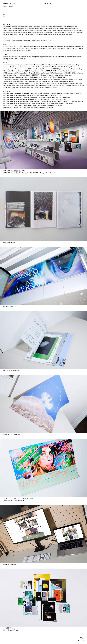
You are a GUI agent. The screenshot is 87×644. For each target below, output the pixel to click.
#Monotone (60, 30)
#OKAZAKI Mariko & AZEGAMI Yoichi (26, 93)
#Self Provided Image (64, 32)
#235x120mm (16, 49)
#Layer (45, 30)
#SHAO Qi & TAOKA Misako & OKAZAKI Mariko (47, 106)
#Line (49, 30)
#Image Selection (28, 30)
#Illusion (67, 28)
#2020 (38, 40)
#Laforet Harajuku (8, 75)
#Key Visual (49, 57)
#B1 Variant (9, 47)
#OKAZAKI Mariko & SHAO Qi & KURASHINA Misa (54, 98)
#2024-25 (15, 40)
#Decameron (46, 69)
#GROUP (49, 71)
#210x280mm (34, 49)
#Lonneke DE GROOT (32, 75)
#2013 (52, 40)
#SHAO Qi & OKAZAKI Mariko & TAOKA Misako (17, 106)
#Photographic (25, 32)
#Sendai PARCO (43, 67)
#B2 (15, 47)
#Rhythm (54, 32)
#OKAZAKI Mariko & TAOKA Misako (14, 95)
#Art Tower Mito (7, 67)
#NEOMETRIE (61, 77)
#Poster (79, 57)
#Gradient (47, 28)
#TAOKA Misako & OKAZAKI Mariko (42, 108)
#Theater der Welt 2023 (75, 83)
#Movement (68, 30)
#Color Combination (34, 26)
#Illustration (74, 28)
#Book (5, 57)
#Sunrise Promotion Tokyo (59, 83)
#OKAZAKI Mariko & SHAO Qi (72, 93)
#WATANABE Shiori (51, 87)
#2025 (9, 40)
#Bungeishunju (70, 67)
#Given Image (39, 28)
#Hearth (65, 71)
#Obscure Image (77, 30)
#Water (71, 34)
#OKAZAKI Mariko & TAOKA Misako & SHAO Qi (53, 100)
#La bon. (81, 73)
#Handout (28, 57)
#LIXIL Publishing (20, 75)
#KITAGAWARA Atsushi (57, 73)
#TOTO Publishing (65, 85)
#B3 (18, 47)
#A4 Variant (33, 47)
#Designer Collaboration (48, 26)
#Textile (41, 34)
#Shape (5, 34)
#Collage (25, 26)
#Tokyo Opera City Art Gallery (50, 85)
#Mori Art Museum (66, 75)
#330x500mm (70, 47)
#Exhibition (17, 57)
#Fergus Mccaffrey (76, 69)
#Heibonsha (72, 71)
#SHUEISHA (46, 83)
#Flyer (23, 57)
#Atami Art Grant (18, 67)
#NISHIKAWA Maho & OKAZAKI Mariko (61, 104)
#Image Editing (7, 30)
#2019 (43, 40)
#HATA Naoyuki (57, 71)
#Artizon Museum (8, 65)
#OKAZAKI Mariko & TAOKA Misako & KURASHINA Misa (20, 100)
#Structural (30, 34)
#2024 (20, 40)
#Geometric (30, 28)
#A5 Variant (44, 47)
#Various (28, 51)
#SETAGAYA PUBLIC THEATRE (32, 83)
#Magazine (61, 57)
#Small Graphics (14, 59)
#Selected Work (8, 26)
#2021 (34, 40)
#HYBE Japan (7, 73)
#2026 (5, 40)
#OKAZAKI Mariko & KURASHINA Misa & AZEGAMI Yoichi (43, 95)
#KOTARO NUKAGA (71, 73)
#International (38, 30)
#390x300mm (61, 47)
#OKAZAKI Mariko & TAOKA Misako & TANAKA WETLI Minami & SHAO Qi (25, 104)
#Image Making (17, 30)
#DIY (64, 26)
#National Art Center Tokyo (47, 77)
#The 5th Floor (7, 85)
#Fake (75, 26)
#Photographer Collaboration (11, 32)
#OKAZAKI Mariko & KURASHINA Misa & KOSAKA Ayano (20, 98)
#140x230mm (61, 49)
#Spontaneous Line (20, 34)
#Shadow (79, 32)
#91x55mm (15, 51)
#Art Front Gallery (73, 65)
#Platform (70, 79)
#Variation (65, 34)
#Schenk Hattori (68, 81)
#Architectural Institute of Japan (58, 65)
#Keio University (44, 73)
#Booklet (10, 57)
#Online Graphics (71, 57)
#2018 (47, 40)
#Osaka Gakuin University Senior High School (46, 79)
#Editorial (69, 26)
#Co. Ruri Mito (37, 69)
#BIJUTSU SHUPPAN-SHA (57, 67)
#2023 (25, 40)
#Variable (22, 51)
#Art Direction (17, 26)
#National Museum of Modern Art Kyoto (15, 77)
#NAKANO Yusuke (33, 77)
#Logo (55, 57)
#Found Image (7, 28)
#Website (23, 59)
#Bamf (35, 67)
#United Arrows (39, 87)
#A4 (28, 47)
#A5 (38, 47)
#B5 (21, 47)
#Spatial (11, 34)
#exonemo (67, 69)
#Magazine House (45, 75)
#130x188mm (79, 49)
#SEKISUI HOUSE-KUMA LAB (12, 83)
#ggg (32, 71)
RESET (5, 15)
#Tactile (36, 34)
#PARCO (64, 79)
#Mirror (54, 30)
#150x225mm (52, 49)
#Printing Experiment (37, 32)
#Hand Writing (60, 28)
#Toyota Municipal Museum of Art (13, 87)
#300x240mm (7, 49)
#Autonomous (28, 67)
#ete (61, 69)
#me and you (55, 75)
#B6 (24, 47)
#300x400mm (79, 47)
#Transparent (48, 34)
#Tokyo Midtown (36, 85)
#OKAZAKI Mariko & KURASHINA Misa (50, 93)
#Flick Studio (7, 71)
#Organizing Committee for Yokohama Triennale (17, 79)
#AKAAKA (17, 65)
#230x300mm (25, 49)
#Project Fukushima (28, 81)
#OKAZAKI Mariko (8, 93)
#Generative (16, 28)
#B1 (4, 47)
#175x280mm (43, 49)
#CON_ (30, 69)
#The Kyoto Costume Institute (21, 85)
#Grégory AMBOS (40, 71)
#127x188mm (7, 51)
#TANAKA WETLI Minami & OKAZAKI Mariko (16, 108)
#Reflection (47, 32)
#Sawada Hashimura (48, 81)
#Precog (5, 81)
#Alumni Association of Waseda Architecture (34, 65)
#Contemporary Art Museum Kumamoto (15, 69)
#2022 (29, 40)
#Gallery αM (15, 71)
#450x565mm (52, 47)
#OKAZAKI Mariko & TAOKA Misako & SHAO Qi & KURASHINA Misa (24, 102)
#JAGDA (36, 73)
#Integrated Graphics (38, 57)
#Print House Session (15, 81)
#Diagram (59, 26)
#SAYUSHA (59, 81)
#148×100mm (70, 49)
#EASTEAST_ (55, 69)
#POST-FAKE (78, 79)
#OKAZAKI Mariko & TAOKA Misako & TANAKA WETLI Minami (64, 102)
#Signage (6, 59)
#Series (74, 32)
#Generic (23, 28)
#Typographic (57, 34)
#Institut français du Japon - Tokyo (22, 73)
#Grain (52, 28)
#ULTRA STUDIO (29, 87)
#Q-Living (38, 81)
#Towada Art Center (78, 85)
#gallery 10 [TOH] (25, 71)
